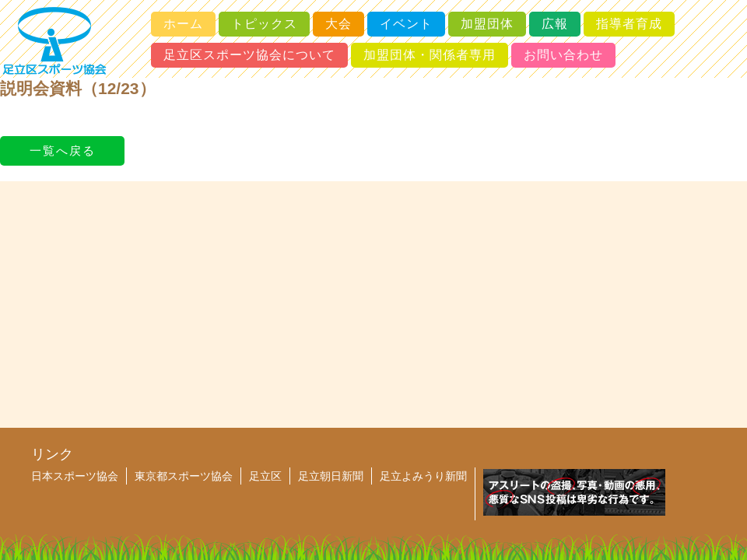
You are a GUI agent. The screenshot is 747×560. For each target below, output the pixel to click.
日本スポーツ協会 (75, 476)
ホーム (183, 24)
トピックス (264, 24)
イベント (406, 24)
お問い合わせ (563, 55)
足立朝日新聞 (331, 476)
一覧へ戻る (63, 150)
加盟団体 (487, 24)
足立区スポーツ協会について (249, 55)
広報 (555, 24)
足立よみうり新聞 (423, 476)
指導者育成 (629, 24)
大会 (338, 24)
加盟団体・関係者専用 (430, 55)
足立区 (265, 476)
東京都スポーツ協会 (184, 476)
